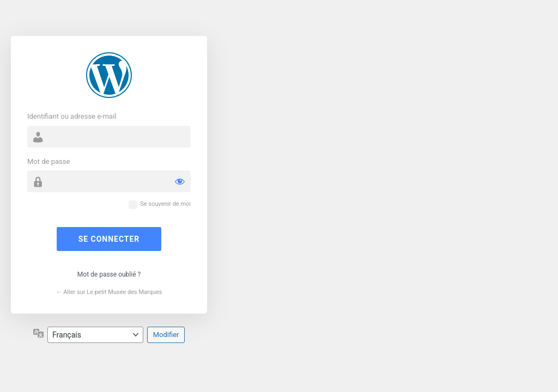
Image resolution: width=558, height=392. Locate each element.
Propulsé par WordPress (109, 75)
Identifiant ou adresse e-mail (72, 116)
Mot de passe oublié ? (109, 274)
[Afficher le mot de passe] (180, 181)
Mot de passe (48, 161)
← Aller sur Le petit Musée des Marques (109, 292)
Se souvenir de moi (165, 204)
